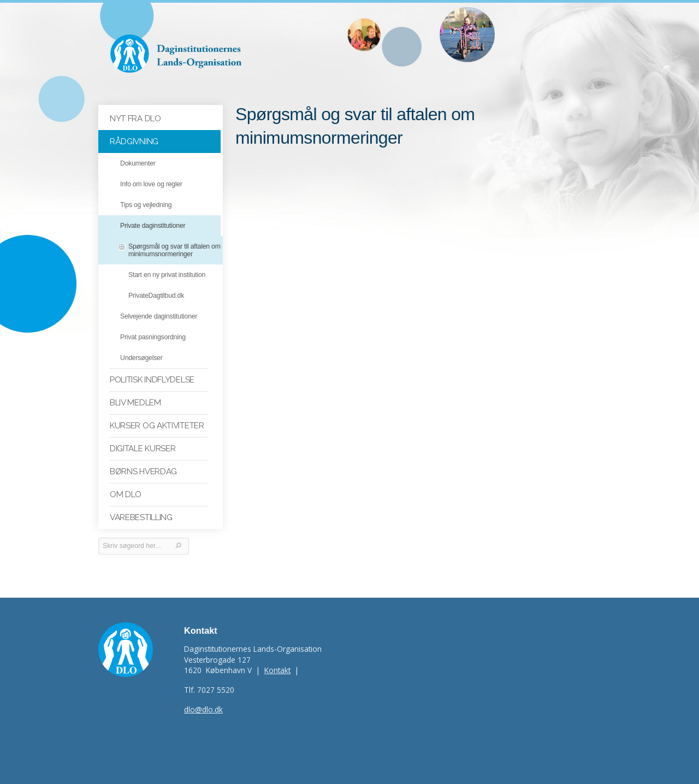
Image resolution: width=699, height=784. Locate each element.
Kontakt (277, 670)
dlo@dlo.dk (203, 709)
